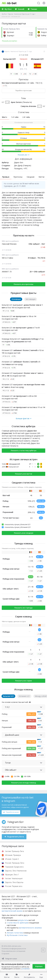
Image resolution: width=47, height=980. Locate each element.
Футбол (4, 14)
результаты (23, 920)
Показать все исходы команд (23, 783)
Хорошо (39, 966)
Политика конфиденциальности (14, 949)
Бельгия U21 (10, 59)
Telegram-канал (9, 959)
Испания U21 (37, 59)
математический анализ (12, 911)
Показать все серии (23, 681)
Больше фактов (24, 419)
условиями (26, 969)
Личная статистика (15, 933)
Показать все (24, 155)
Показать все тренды (23, 608)
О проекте (5, 954)
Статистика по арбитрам (17, 923)
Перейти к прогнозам (23, 91)
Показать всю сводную (24, 533)
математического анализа (30, 928)
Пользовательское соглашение (13, 951)
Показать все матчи (24, 474)
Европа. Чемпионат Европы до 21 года (21, 14)
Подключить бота (14, 837)
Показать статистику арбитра (24, 450)
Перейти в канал (11, 812)
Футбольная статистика (17, 935)
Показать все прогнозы (23, 284)
